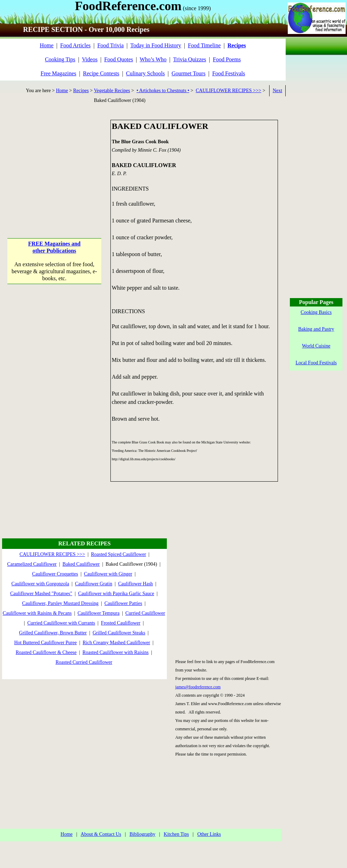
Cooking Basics (316, 312)
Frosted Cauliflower (121, 623)
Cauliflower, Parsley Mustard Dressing (60, 603)
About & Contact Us (101, 834)
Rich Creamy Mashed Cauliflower (116, 643)
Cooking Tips (60, 59)
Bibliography (142, 834)
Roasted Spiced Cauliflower (118, 554)
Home (46, 45)
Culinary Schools (146, 73)
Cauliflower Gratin (94, 584)
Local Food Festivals (316, 363)
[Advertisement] (55, 164)
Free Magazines (59, 73)
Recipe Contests (101, 73)
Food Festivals (229, 73)
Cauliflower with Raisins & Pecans (37, 613)
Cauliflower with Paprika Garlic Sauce (116, 594)
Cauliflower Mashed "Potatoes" (41, 594)
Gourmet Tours (188, 73)
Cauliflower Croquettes (55, 574)
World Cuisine (316, 346)
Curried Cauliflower (145, 613)
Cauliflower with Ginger (108, 574)
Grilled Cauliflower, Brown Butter (53, 633)
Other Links (209, 834)
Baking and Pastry (316, 329)
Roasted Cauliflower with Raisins (115, 652)
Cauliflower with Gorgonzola (40, 584)
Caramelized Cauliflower (32, 564)
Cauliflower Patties (123, 603)
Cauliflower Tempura (98, 613)
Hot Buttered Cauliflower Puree (45, 643)
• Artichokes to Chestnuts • (163, 91)
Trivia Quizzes (190, 59)
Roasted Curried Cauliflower (84, 662)
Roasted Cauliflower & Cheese (46, 652)
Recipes (81, 91)
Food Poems (227, 59)
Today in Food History (156, 45)
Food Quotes (118, 59)
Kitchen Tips (176, 834)
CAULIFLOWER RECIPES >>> (228, 91)
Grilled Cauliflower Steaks (119, 633)
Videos (90, 59)
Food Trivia (111, 45)
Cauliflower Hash (135, 584)
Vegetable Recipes (112, 91)
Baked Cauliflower (81, 564)
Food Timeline (204, 45)
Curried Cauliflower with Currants (61, 623)
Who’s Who (153, 59)
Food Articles (76, 45)
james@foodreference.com (198, 687)
